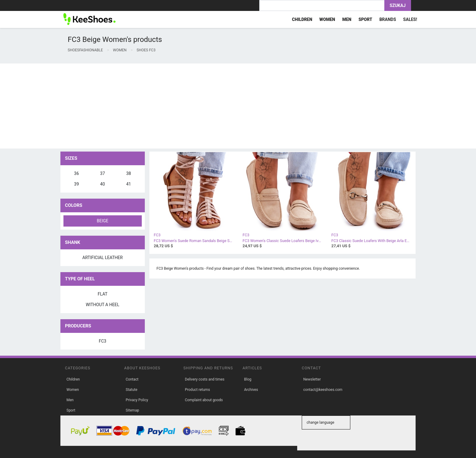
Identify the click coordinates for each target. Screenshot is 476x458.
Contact (132, 379)
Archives (251, 390)
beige (103, 221)
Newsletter (312, 379)
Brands (388, 19)
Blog (248, 379)
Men (70, 400)
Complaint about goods (204, 400)
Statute (131, 390)
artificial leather (102, 258)
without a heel (102, 305)
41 (129, 184)
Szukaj (398, 5)
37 (103, 173)
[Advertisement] (182, 106)
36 (76, 173)
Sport (71, 410)
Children (73, 379)
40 (103, 184)
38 (129, 173)
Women (73, 390)
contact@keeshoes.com (323, 390)
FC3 (102, 341)
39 (76, 184)
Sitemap (132, 410)
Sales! (410, 19)
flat (103, 294)
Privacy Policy (137, 400)
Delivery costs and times (205, 379)
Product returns (197, 390)
